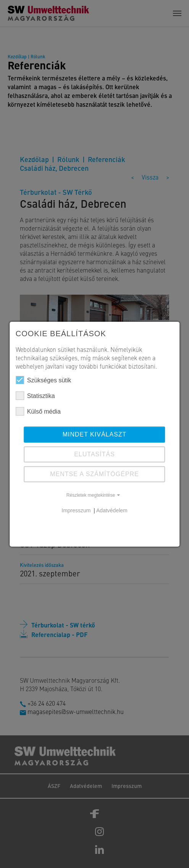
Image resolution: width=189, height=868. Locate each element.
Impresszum (77, 510)
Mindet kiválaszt (95, 434)
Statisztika (35, 396)
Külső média (38, 411)
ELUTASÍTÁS (94, 454)
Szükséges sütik (44, 380)
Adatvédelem (112, 510)
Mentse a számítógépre (94, 474)
